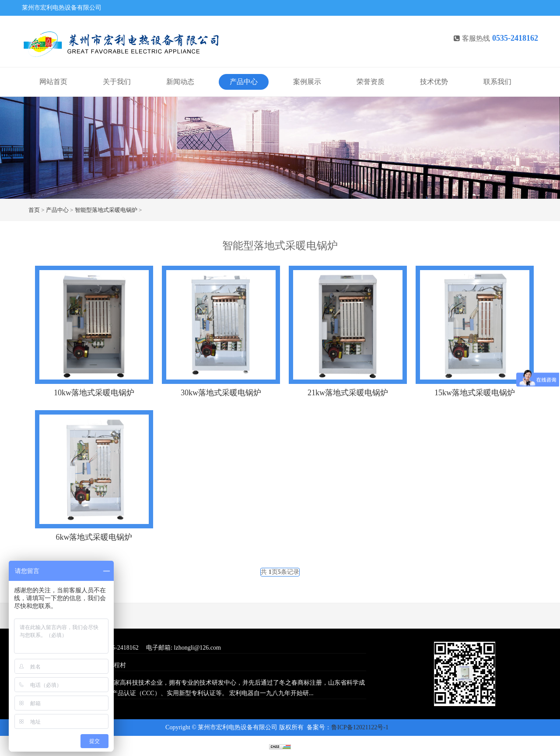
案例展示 (307, 82)
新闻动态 (180, 82)
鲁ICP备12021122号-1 (360, 727)
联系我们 (497, 82)
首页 (34, 210)
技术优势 (434, 82)
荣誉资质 (371, 82)
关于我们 (117, 82)
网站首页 (53, 82)
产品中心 (244, 82)
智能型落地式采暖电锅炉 (106, 210)
